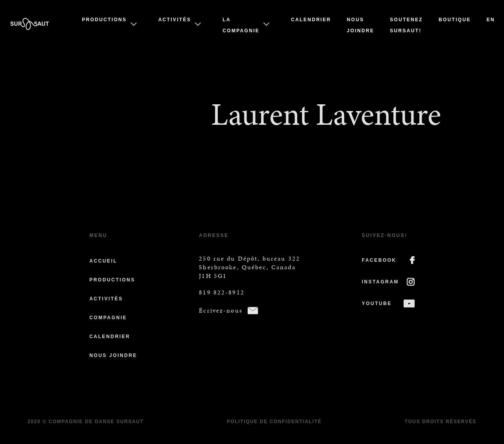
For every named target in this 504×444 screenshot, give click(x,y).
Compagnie (108, 318)
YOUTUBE (377, 303)
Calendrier (311, 20)
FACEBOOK (379, 260)
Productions (104, 20)
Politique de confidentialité (274, 422)
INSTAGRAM (380, 282)
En (491, 20)
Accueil (103, 261)
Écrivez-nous (221, 310)
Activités (175, 20)
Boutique (455, 20)
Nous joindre (113, 355)
